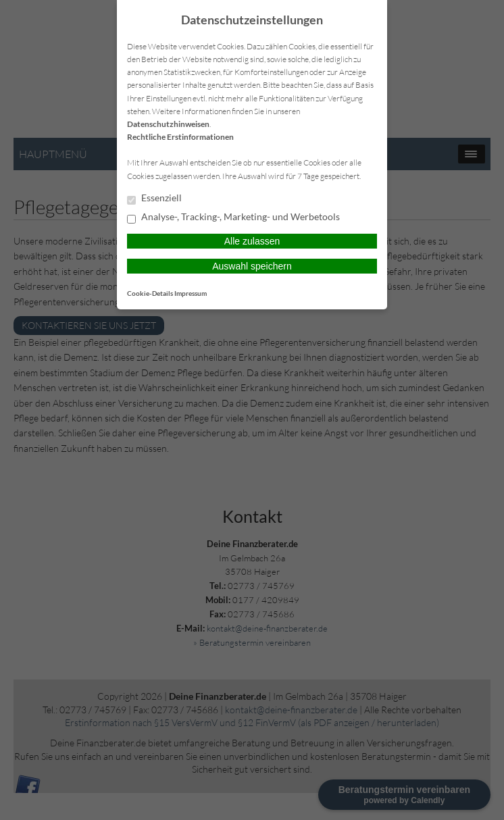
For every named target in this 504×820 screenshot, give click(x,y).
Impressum (191, 293)
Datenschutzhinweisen (168, 124)
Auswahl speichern (252, 266)
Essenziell (154, 199)
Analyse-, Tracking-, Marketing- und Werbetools (233, 217)
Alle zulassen (252, 241)
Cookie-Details (150, 293)
